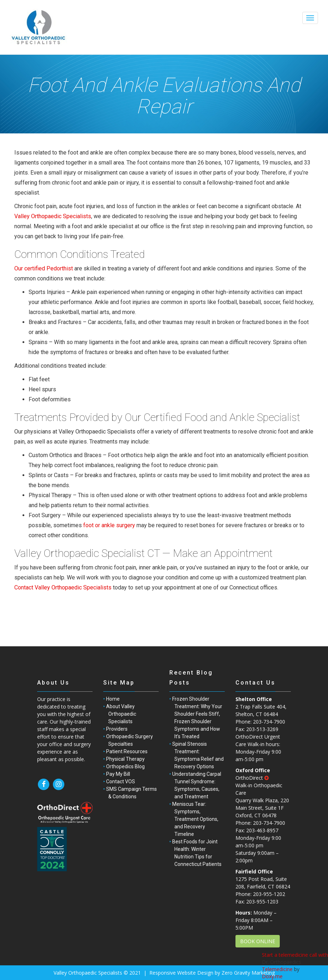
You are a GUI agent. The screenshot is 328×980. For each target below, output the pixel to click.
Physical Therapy (125, 759)
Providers (117, 729)
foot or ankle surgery (109, 525)
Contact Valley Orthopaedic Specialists (63, 587)
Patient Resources (127, 751)
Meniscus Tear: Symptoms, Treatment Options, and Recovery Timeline (195, 819)
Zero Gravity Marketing (248, 973)
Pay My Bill (118, 774)
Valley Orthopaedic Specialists (53, 216)
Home (113, 699)
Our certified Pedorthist (44, 268)
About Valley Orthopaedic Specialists (121, 714)
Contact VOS (121, 781)
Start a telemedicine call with (295, 955)
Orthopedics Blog (125, 766)
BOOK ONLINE (258, 941)
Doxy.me (272, 976)
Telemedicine (277, 969)
